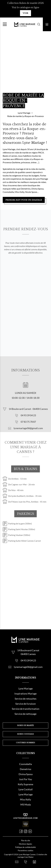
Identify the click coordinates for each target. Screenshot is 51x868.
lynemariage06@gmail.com (28, 435)
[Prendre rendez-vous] (47, 24)
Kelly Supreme (26, 784)
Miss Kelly (26, 799)
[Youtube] (30, 831)
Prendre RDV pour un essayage (24, 200)
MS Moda (26, 805)
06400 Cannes (40, 416)
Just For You (26, 779)
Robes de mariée (26, 725)
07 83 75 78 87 (28, 429)
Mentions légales (26, 844)
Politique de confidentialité (26, 847)
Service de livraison (26, 704)
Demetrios (26, 769)
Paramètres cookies (26, 850)
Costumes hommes (26, 743)
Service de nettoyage (26, 714)
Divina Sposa (26, 774)
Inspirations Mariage (26, 694)
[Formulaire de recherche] (39, 24)
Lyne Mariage (26, 688)
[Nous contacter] (17, 862)
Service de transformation (26, 709)
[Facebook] (21, 831)
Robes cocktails (26, 734)
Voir (26, 13)
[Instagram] (26, 831)
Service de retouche (25, 699)
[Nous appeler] (26, 862)
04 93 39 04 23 (28, 422)
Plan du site (26, 840)
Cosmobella (26, 764)
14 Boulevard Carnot (20, 416)
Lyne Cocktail (26, 789)
